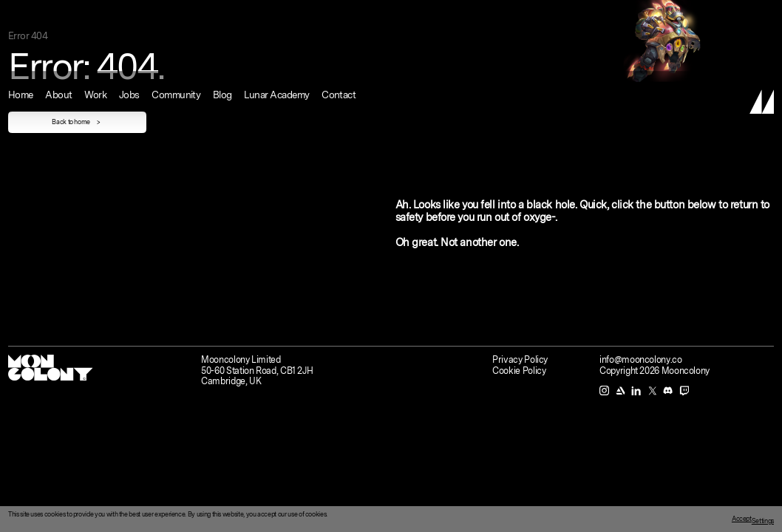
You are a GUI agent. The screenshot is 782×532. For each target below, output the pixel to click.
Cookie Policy (519, 371)
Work (95, 14)
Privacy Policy (520, 359)
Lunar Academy (276, 14)
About (58, 14)
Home (21, 14)
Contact (339, 14)
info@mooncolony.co (640, 360)
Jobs (129, 14)
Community (176, 14)
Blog (222, 14)
